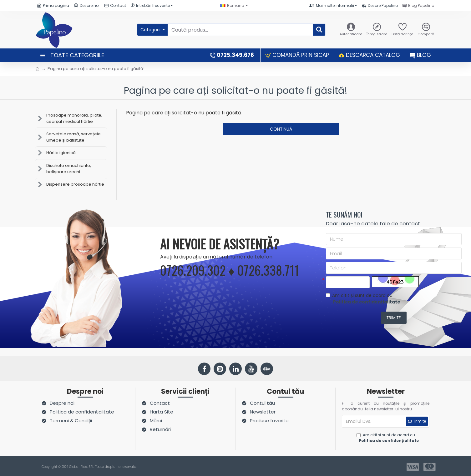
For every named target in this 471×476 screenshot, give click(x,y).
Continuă (281, 129)
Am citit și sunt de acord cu (364, 299)
